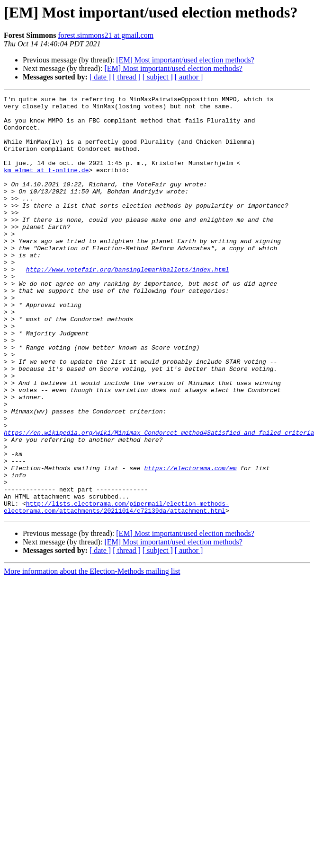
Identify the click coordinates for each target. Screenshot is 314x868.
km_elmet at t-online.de (46, 185)
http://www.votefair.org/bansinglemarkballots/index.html (128, 305)
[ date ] (100, 77)
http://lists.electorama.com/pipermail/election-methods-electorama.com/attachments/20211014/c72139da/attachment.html (117, 590)
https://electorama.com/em (190, 543)
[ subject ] (158, 77)
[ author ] (189, 77)
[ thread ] (127, 77)
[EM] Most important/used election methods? (185, 60)
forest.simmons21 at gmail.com (106, 35)
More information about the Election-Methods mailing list (92, 655)
